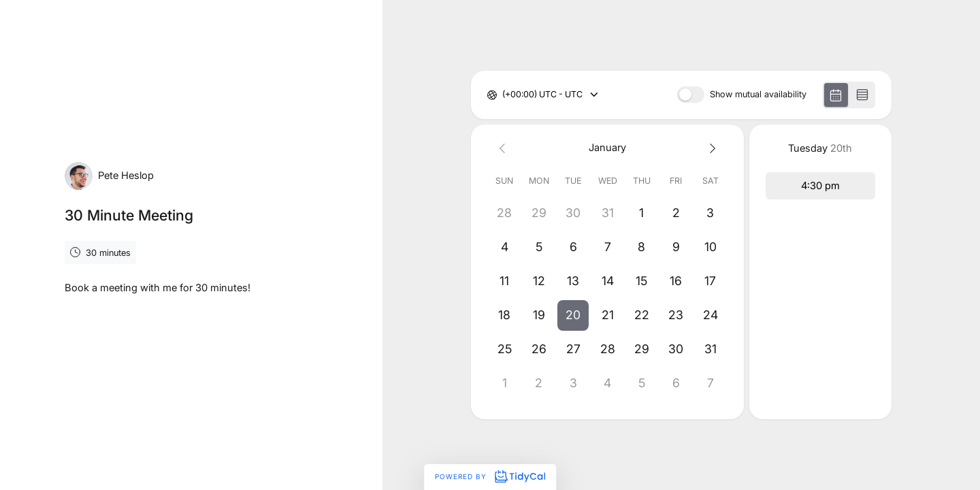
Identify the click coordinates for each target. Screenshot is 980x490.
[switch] (691, 95)
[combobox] (503, 95)
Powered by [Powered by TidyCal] (490, 476)
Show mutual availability (758, 95)
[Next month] (710, 148)
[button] (573, 315)
